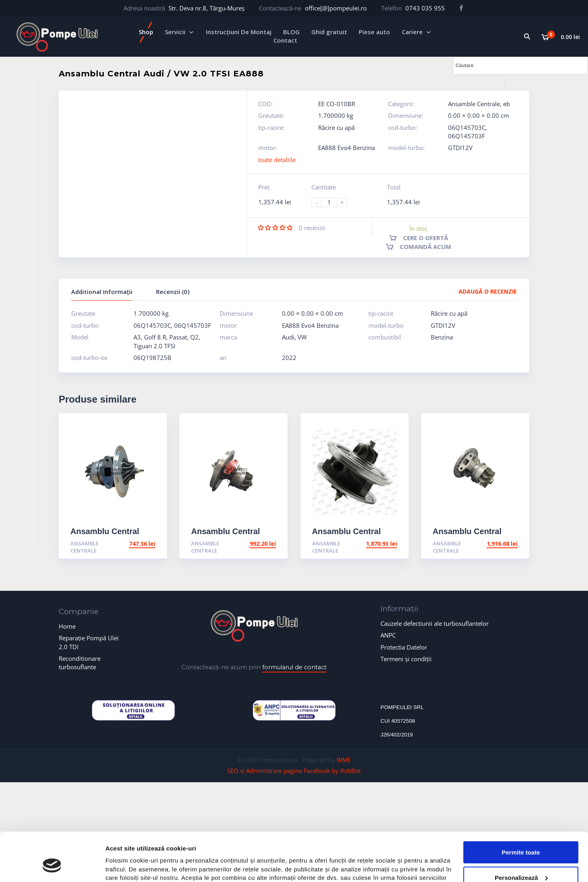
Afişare (116, 866)
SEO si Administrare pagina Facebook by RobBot (294, 771)
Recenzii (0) (173, 292)
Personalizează (521, 836)
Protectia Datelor (404, 647)
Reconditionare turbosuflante (80, 663)
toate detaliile (277, 160)
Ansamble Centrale (474, 104)
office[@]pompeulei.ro (336, 8)
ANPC (388, 635)
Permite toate (521, 811)
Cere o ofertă (426, 238)
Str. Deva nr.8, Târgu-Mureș (207, 8)
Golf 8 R (155, 337)
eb (507, 104)
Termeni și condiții (406, 659)
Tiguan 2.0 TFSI (154, 346)
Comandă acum (426, 247)
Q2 (194, 337)
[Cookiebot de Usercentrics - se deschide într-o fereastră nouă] (52, 866)
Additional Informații (102, 292)
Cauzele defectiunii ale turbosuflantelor (435, 623)
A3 (137, 337)
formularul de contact (294, 667)
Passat (178, 337)
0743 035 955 (425, 8)
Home (67, 626)
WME (344, 760)
